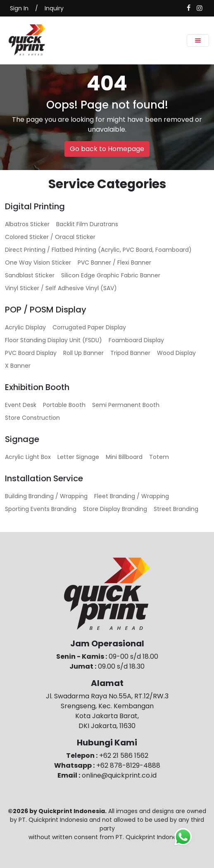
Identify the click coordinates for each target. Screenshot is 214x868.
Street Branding (176, 509)
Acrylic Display (25, 327)
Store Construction (32, 418)
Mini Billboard (124, 457)
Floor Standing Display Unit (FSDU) (53, 340)
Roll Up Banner (83, 353)
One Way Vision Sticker (38, 263)
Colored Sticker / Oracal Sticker (50, 237)
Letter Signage (78, 457)
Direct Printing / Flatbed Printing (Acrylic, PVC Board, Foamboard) (98, 250)
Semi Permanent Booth (126, 405)
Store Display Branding (115, 509)
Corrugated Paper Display (89, 327)
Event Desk (21, 405)
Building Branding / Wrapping (46, 496)
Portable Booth (64, 405)
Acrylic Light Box (28, 457)
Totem (159, 457)
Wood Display (176, 353)
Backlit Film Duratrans (87, 224)
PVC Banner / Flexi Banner (114, 263)
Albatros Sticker (27, 224)
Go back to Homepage (107, 149)
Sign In (19, 8)
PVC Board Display (31, 353)
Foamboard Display (136, 340)
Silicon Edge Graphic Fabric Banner (111, 275)
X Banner (18, 366)
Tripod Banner (130, 353)
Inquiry (54, 8)
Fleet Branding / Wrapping (132, 496)
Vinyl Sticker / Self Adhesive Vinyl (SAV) (61, 288)
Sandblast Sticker (30, 275)
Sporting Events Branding (41, 509)
